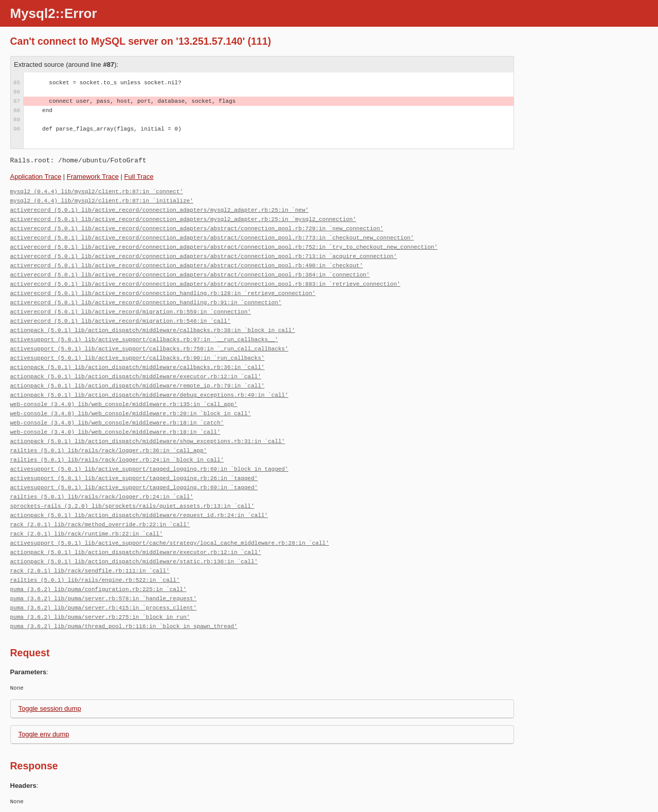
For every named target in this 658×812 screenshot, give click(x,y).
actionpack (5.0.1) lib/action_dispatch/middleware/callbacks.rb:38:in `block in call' (153, 330)
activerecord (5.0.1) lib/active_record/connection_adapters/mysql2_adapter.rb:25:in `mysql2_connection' (183, 219)
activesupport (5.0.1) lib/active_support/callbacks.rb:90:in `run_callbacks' (138, 358)
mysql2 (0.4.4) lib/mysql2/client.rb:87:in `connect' (97, 191)
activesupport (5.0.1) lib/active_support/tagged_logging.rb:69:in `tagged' (134, 487)
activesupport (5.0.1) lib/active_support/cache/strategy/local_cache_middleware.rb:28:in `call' (170, 543)
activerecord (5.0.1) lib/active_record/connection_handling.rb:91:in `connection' (146, 302)
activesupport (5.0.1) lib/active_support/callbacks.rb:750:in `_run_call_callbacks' (149, 349)
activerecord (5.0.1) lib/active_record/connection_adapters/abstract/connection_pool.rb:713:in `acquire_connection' (204, 256)
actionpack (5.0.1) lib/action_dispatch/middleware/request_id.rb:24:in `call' (139, 515)
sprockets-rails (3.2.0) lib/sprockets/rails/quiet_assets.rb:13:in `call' (132, 506)
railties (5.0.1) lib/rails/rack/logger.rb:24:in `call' (102, 497)
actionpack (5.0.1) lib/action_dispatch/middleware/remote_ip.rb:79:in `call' (138, 386)
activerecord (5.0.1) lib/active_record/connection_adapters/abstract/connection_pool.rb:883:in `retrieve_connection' (205, 284)
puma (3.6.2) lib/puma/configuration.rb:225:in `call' (98, 589)
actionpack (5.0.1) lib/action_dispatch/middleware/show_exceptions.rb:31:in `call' (148, 441)
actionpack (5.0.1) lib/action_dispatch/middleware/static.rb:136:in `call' (134, 561)
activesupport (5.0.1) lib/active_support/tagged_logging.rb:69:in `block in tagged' (149, 469)
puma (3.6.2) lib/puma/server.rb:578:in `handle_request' (104, 598)
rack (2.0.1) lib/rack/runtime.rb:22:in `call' (87, 534)
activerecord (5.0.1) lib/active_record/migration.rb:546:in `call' (121, 321)
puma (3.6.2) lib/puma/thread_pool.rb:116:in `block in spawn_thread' (124, 626)
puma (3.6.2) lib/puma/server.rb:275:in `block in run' (100, 617)
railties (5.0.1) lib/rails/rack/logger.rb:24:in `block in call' (117, 460)
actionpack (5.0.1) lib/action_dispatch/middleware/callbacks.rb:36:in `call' (138, 367)
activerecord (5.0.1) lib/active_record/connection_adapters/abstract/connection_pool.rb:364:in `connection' (190, 275)
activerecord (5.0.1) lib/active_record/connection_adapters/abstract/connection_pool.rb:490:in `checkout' (187, 265)
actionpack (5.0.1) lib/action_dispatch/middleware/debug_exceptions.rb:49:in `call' (149, 395)
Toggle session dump (50, 708)
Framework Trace (93, 177)
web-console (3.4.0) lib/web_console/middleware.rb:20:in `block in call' (131, 413)
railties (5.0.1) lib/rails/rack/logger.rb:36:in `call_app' (109, 450)
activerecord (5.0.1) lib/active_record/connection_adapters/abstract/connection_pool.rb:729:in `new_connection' (197, 228)
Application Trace (36, 177)
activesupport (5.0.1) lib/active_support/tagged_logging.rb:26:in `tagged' (134, 478)
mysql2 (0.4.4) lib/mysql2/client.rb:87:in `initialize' (102, 201)
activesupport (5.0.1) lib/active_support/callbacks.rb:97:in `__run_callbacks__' (144, 339)
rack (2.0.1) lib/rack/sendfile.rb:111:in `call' (90, 571)
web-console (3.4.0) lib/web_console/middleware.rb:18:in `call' (115, 432)
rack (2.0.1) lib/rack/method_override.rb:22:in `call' (100, 524)
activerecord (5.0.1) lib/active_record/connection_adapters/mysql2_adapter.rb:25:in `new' (160, 210)
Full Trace (139, 177)
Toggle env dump (44, 734)
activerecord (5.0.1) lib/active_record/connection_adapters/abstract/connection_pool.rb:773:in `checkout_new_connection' (212, 238)
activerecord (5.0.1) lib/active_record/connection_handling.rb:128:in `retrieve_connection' (163, 293)
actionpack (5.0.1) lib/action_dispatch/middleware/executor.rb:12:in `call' (136, 376)
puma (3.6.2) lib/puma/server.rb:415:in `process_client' (104, 608)
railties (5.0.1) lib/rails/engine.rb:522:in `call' (95, 580)
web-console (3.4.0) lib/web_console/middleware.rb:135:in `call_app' (124, 404)
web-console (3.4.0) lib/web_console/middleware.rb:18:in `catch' (117, 423)
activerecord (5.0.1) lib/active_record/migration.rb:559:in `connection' (131, 312)
